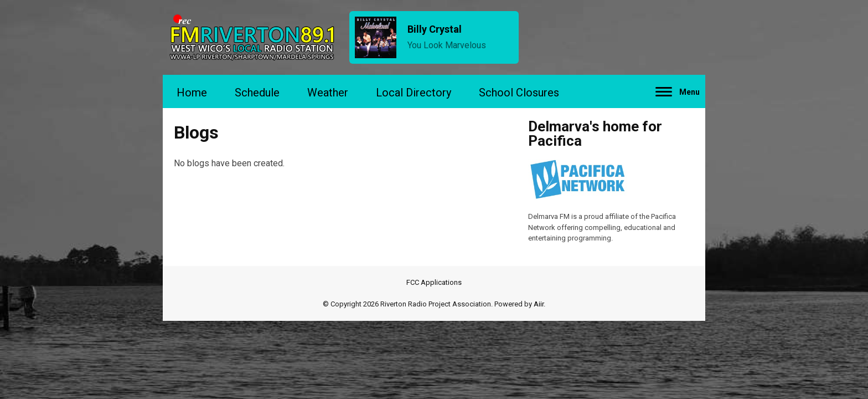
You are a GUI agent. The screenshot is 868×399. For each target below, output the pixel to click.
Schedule (257, 93)
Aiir (539, 304)
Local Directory (414, 93)
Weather (328, 93)
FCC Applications (434, 282)
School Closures (519, 93)
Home (192, 93)
